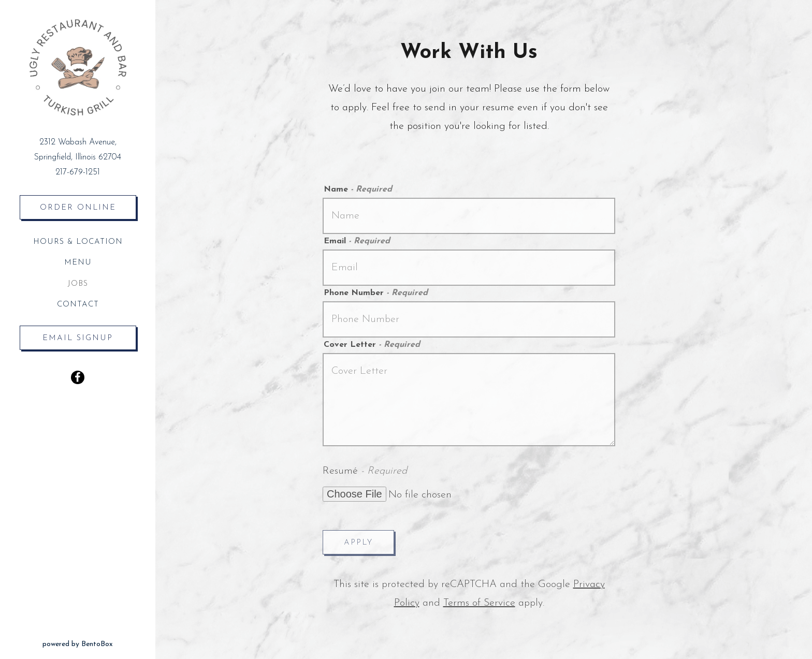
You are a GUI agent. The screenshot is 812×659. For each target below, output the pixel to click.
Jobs (78, 284)
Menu (78, 263)
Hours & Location (78, 242)
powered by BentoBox (99, 643)
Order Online (88, 206)
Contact (78, 305)
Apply (358, 543)
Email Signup (78, 338)
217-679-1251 (78, 172)
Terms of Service (479, 603)
